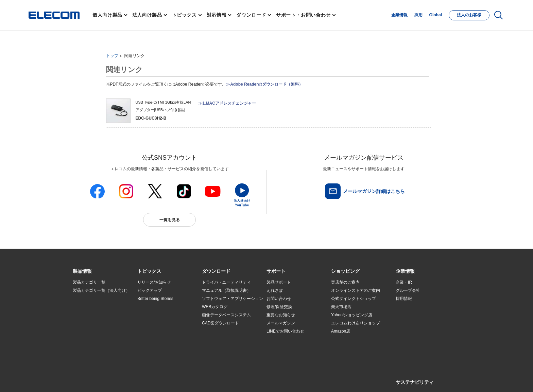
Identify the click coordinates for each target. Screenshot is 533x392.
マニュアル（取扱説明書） (226, 290)
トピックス (184, 15)
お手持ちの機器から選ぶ (160, 323)
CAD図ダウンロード (220, 323)
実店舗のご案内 (345, 282)
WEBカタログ (215, 307)
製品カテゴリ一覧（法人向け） (101, 290)
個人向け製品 (107, 15)
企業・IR (404, 282)
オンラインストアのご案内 (356, 290)
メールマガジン (281, 323)
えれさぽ (275, 290)
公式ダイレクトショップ (354, 299)
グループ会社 (408, 290)
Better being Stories (155, 299)
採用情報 (404, 299)
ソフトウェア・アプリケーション (233, 299)
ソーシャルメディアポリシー (226, 379)
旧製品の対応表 (152, 348)
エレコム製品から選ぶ (158, 332)
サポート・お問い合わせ (303, 15)
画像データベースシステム (226, 315)
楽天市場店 (341, 307)
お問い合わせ (279, 299)
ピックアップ (150, 290)
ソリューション (87, 315)
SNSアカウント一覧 (88, 379)
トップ (112, 56)
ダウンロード (251, 15)
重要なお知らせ (281, 315)
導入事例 (81, 323)
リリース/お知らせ (154, 282)
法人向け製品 (147, 15)
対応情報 (217, 15)
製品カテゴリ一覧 (89, 282)
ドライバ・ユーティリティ (226, 282)
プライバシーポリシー (179, 379)
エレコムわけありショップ (356, 323)
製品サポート (279, 282)
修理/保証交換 (279, 307)
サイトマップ (121, 379)
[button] (149, 271)
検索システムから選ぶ (158, 340)
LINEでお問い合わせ (285, 331)
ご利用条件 (147, 379)
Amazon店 (341, 331)
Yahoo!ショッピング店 (352, 315)
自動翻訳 (289, 379)
